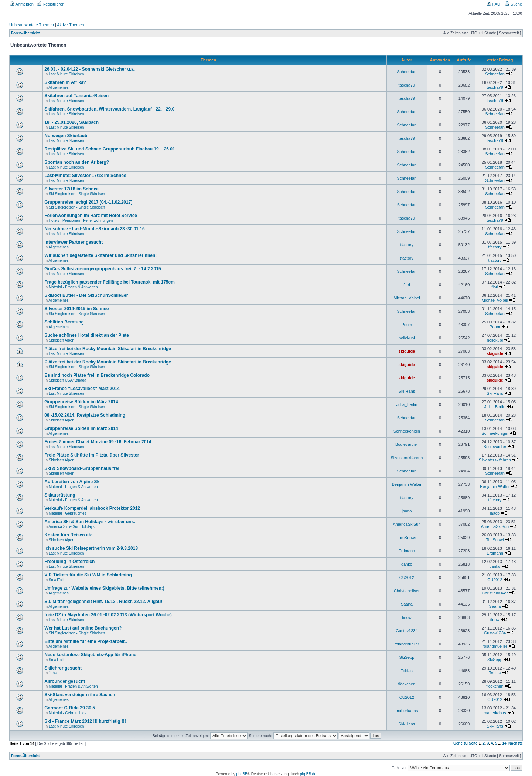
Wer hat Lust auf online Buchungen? (83, 628)
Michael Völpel (407, 298)
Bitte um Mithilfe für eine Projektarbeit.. (86, 641)
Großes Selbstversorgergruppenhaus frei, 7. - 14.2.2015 (103, 269)
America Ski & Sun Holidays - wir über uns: (90, 522)
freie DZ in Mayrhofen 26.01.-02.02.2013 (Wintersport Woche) (108, 615)
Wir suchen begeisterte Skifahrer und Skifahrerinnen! (100, 255)
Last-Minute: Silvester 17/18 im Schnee (85, 176)
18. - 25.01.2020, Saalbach (71, 122)
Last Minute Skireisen (66, 74)
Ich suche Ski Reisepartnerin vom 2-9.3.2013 (91, 548)
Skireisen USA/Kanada (68, 380)
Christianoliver (407, 591)
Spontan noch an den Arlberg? (77, 162)
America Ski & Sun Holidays (71, 527)
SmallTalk (57, 580)
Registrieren (51, 4)
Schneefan (407, 72)
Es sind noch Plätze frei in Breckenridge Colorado (97, 375)
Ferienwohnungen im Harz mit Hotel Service (91, 216)
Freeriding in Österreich (69, 562)
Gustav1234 (407, 631)
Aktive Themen (70, 25)
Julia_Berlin (407, 404)
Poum (407, 325)
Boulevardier (407, 444)
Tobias (407, 671)
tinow (407, 617)
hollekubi (407, 338)
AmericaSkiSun (407, 524)
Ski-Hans (407, 391)
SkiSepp (407, 657)
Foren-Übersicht (25, 33)
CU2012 (407, 577)
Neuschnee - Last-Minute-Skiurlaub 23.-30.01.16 (94, 229)
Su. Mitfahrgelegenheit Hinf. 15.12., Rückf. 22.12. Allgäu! (103, 602)
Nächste (516, 743)
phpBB (242, 774)
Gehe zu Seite (465, 743)
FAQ (493, 4)
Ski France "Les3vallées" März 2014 (82, 389)
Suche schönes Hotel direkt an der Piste (87, 335)
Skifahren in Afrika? (65, 82)
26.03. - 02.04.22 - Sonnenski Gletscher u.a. (90, 69)
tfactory (407, 245)
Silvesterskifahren (407, 458)
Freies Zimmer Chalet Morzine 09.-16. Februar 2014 (98, 442)
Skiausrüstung (60, 495)
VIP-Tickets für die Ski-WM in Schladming (88, 575)
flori (407, 285)
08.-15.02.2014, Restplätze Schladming (85, 415)
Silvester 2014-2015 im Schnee (76, 309)
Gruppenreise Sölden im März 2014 (81, 402)
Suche (514, 4)
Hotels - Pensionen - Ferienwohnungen (81, 221)
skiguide (407, 351)
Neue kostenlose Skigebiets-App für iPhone (90, 655)
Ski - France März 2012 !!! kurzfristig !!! (85, 721)
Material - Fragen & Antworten (73, 287)
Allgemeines (58, 87)
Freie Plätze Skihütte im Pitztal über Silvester (92, 455)
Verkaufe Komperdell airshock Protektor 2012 (92, 508)
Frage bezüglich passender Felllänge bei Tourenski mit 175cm (110, 282)
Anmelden (22, 4)
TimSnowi (407, 538)
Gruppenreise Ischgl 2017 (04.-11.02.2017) (88, 202)
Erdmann (407, 551)
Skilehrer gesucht (63, 668)
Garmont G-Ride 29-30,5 (70, 708)
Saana (407, 604)
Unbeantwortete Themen (32, 25)
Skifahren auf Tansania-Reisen (76, 96)
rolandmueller (407, 644)
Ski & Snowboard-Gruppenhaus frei (82, 468)
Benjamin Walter (407, 484)
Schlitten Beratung (64, 322)
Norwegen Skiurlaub (66, 136)
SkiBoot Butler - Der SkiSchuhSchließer (86, 295)
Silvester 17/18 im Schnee (71, 189)
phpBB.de (308, 774)
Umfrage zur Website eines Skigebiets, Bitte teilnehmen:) (104, 588)
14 (504, 743)
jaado (407, 511)
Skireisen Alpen (62, 340)
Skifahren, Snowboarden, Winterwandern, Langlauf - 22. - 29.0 (109, 109)
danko (407, 564)
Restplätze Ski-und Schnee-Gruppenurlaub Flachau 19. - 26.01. (110, 149)
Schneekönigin (407, 431)
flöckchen (407, 684)
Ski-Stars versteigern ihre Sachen (80, 695)
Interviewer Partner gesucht (74, 242)
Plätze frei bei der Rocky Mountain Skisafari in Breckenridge (108, 349)
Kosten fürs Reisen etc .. (70, 535)
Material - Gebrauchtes (68, 513)
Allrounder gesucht (65, 681)
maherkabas (407, 711)
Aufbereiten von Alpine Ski (72, 482)
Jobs (53, 673)
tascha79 (407, 85)
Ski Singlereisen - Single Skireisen (77, 194)
